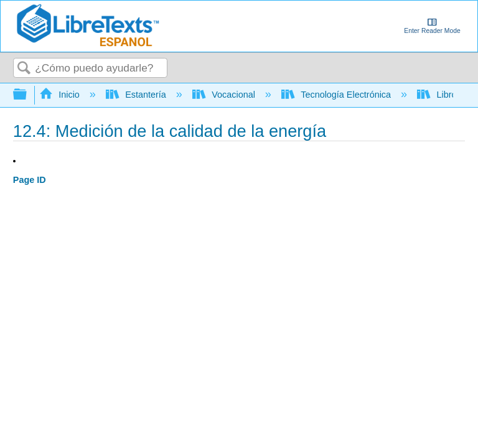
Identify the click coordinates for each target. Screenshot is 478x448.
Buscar (24, 69)
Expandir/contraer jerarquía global (28, 95)
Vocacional (225, 95)
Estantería (137, 95)
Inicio (61, 95)
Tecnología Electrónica (337, 95)
